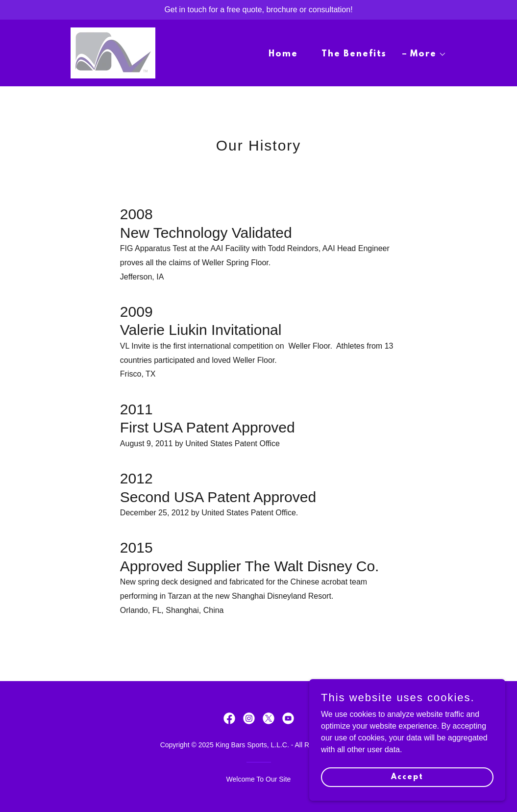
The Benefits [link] (354, 54)
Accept (407, 777)
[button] (424, 54)
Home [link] (283, 54)
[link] (113, 52)
